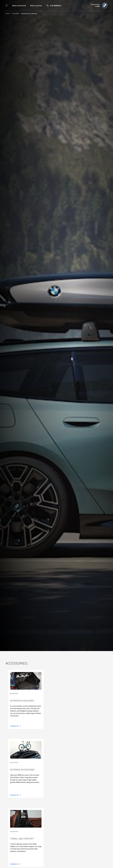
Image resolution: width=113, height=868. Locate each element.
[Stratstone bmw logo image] (99, 5)
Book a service (36, 6)
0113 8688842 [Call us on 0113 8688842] (56, 6)
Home (8, 14)
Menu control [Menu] (7, 5)
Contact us (14, 726)
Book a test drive (19, 6)
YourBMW (15, 14)
